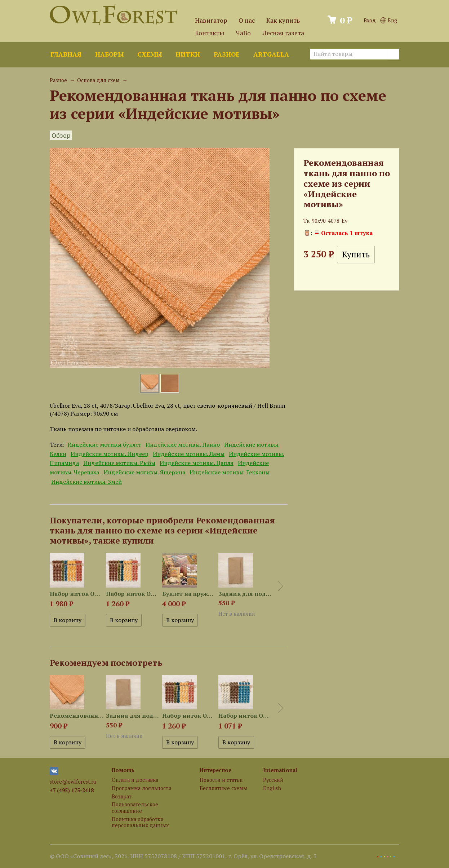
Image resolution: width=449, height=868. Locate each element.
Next (280, 586)
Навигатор (211, 20)
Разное (227, 54)
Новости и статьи (221, 780)
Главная (66, 54)
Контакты (210, 33)
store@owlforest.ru (73, 782)
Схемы (150, 54)
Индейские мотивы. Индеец (110, 454)
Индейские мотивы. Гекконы (230, 472)
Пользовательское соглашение (135, 807)
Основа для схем (98, 80)
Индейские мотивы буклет (104, 444)
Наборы (109, 54)
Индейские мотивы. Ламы (189, 454)
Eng (389, 20)
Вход (370, 20)
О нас (247, 20)
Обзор (61, 135)
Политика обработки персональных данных (140, 822)
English (272, 788)
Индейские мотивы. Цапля (197, 463)
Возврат (122, 796)
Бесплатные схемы (223, 788)
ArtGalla (271, 54)
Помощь (123, 770)
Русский (273, 780)
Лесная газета (283, 33)
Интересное (215, 770)
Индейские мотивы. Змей (86, 482)
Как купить (283, 20)
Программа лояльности (142, 788)
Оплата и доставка (135, 780)
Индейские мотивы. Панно (183, 444)
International (280, 770)
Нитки (188, 54)
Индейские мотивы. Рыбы (119, 463)
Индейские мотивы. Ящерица (144, 472)
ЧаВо (243, 33)
